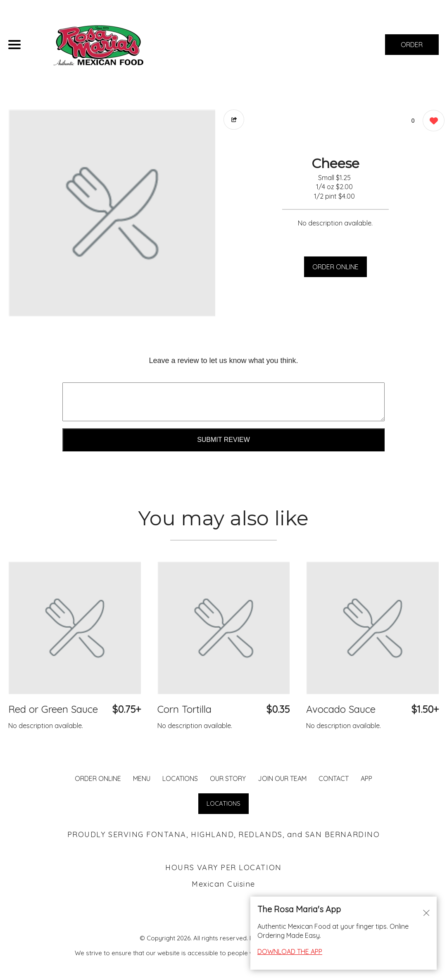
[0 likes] (432, 122)
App (366, 778)
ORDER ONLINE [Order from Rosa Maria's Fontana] (98, 778)
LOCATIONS (180, 778)
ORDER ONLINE (335, 267)
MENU (142, 778)
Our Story (228, 778)
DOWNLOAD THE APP (290, 952)
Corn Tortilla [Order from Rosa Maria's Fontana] (184, 709)
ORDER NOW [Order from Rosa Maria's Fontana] (412, 48)
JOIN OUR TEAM (282, 778)
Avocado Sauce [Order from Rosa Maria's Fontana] (341, 709)
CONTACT (334, 778)
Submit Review (223, 440)
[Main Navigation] (14, 45)
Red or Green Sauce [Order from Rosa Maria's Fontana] (53, 709)
